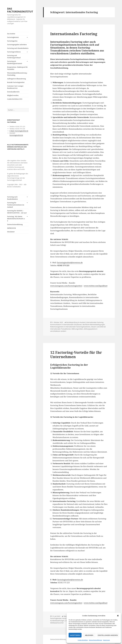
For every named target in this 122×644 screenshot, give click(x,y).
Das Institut (11, 34)
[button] (118, 616)
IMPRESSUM (11, 228)
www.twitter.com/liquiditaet (96, 286)
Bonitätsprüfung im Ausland (76, 322)
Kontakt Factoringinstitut (16, 82)
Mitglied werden (13, 95)
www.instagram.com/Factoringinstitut (66, 286)
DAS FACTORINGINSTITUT (20, 10)
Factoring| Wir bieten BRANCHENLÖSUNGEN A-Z (16, 219)
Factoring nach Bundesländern (18, 48)
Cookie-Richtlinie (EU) (15, 99)
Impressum (106, 640)
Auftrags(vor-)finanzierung (16, 79)
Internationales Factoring (74, 34)
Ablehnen (89, 635)
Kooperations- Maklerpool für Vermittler (17, 68)
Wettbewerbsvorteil (57, 623)
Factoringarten (12, 41)
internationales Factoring (95, 322)
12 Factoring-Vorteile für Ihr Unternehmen (76, 355)
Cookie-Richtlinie (83, 640)
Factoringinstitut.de (16, 135)
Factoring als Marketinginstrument (15, 62)
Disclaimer (11, 232)
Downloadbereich (13, 92)
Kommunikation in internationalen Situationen (66, 325)
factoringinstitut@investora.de (70, 263)
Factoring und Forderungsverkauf (14, 57)
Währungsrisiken (77, 329)
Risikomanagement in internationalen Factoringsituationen (70, 327)
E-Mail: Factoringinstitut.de (19, 131)
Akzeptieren (75, 635)
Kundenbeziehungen (57, 621)
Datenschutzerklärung (95, 640)
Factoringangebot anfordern (17, 45)
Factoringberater (13, 37)
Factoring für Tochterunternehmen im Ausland (16, 205)
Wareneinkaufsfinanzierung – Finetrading (17, 74)
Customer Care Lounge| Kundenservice (15, 87)
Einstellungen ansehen (108, 635)
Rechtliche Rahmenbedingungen (94, 325)
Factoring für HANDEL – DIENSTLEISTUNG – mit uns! (17, 212)
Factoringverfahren (14, 52)
